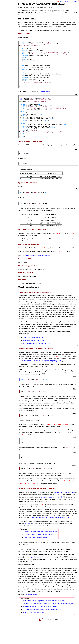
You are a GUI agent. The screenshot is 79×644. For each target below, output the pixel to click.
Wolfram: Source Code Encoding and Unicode (40, 551)
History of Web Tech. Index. (69, 1)
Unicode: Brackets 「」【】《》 (52, 514)
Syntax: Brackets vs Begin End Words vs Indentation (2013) (43, 618)
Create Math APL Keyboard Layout (36, 554)
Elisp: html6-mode (30, 611)
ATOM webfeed (45, 96)
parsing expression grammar (41, 574)
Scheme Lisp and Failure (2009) (34, 629)
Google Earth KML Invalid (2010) (34, 352)
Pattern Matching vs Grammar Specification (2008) (40, 623)
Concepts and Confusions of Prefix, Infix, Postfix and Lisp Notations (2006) (49, 620)
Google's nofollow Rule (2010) (33, 356)
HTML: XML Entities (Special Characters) (35, 270)
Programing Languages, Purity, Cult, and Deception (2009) (43, 626)
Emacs (27, 540)
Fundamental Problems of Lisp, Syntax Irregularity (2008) (42, 376)
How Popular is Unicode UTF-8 (65, 509)
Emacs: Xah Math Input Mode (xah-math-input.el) (41, 548)
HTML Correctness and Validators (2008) (37, 359)
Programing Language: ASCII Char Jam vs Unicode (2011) (50, 534)
